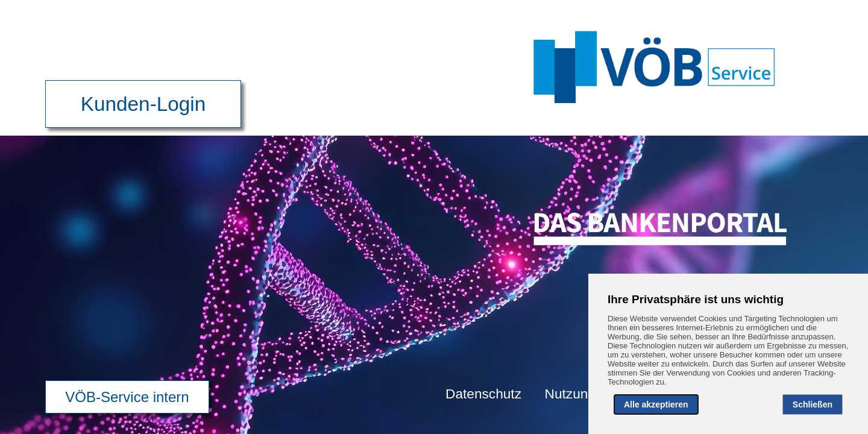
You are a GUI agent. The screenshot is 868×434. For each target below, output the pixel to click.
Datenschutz (483, 394)
